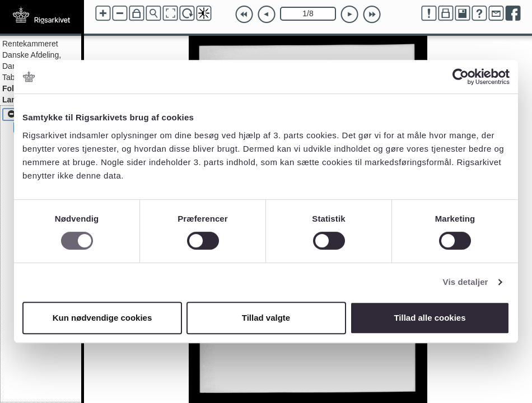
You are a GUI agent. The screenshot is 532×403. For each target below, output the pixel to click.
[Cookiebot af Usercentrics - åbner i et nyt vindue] (461, 77)
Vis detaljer (466, 282)
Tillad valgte (266, 318)
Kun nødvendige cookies (102, 318)
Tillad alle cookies (430, 318)
